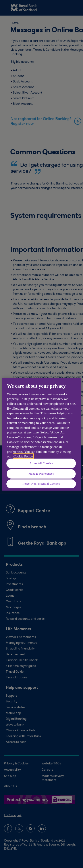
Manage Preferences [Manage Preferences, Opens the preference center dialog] (41, 474)
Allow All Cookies (41, 463)
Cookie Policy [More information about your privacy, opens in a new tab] (23, 456)
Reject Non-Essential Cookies (41, 484)
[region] (41, 434)
